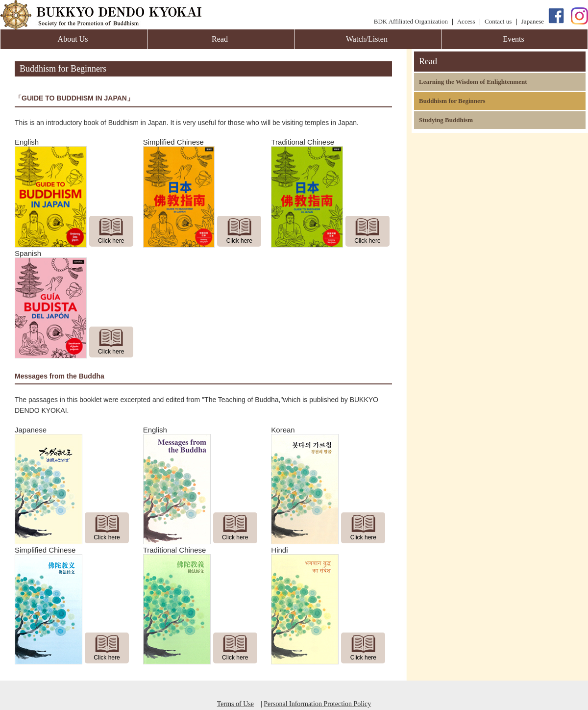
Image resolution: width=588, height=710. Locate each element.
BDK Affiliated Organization (411, 21)
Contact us (498, 21)
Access (466, 21)
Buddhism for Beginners (452, 101)
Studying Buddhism (446, 120)
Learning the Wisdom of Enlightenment (473, 82)
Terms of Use (235, 704)
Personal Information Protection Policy (317, 704)
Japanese (533, 21)
